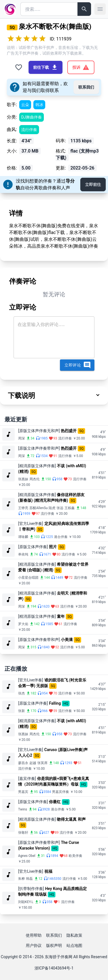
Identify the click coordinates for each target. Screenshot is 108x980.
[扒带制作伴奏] (31, 889)
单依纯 (23, 554)
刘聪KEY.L (26, 902)
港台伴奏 (61, 537)
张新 (21, 711)
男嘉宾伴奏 (61, 792)
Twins (23, 809)
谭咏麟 (23, 537)
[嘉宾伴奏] (27, 779)
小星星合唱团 (28, 578)
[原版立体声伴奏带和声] (39, 448)
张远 (60, 508)
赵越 (33, 763)
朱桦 (21, 879)
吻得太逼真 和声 (71, 819)
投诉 (81, 67)
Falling (55, 703)
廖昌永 (23, 763)
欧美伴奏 (75, 856)
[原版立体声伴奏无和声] (39, 431)
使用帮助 (34, 935)
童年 (61, 616)
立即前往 (93, 185)
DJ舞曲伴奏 (32, 117)
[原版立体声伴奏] (33, 547)
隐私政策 (74, 935)
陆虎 (52, 508)
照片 (53, 547)
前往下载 (46, 67)
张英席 (42, 763)
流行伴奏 (29, 130)
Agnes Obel (27, 856)
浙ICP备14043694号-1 (54, 968)
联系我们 (86, 87)
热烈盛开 (69, 431)
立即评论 (78, 365)
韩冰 (39, 105)
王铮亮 (23, 508)
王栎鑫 (70, 508)
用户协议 (34, 945)
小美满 (67, 640)
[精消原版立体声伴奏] (37, 466)
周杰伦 (34, 479)
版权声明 (54, 945)
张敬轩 (23, 833)
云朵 (25, 105)
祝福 (48, 871)
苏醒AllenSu (38, 508)
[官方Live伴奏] (31, 524)
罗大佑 (23, 624)
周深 (21, 438)
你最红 (55, 802)
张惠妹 (23, 479)
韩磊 (29, 879)
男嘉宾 (23, 792)
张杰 (21, 693)
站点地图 (74, 945)
